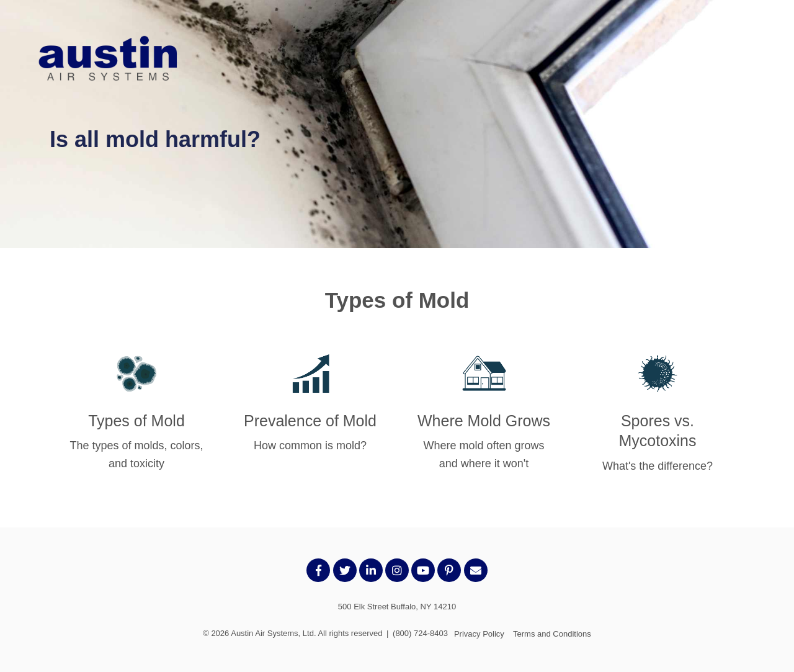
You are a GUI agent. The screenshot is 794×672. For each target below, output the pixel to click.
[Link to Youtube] (423, 570)
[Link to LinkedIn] (371, 570)
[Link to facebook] (318, 570)
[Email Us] (476, 570)
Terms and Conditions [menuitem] (552, 634)
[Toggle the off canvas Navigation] (754, 60)
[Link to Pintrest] (449, 570)
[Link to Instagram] (397, 570)
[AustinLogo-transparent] (109, 60)
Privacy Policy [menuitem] (479, 634)
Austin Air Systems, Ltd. (273, 633)
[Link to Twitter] (345, 570)
